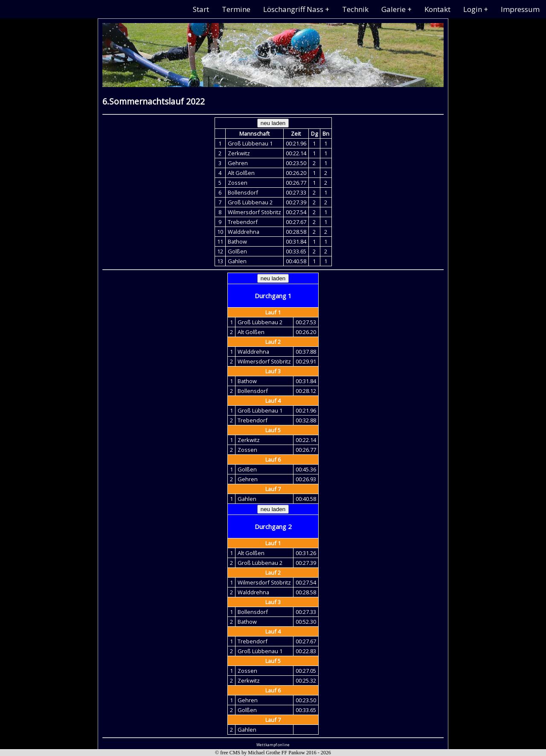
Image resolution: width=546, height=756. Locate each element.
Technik (355, 9)
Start (201, 9)
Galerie (394, 9)
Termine (236, 9)
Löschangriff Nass (293, 9)
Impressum (520, 9)
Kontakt (437, 9)
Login (473, 9)
